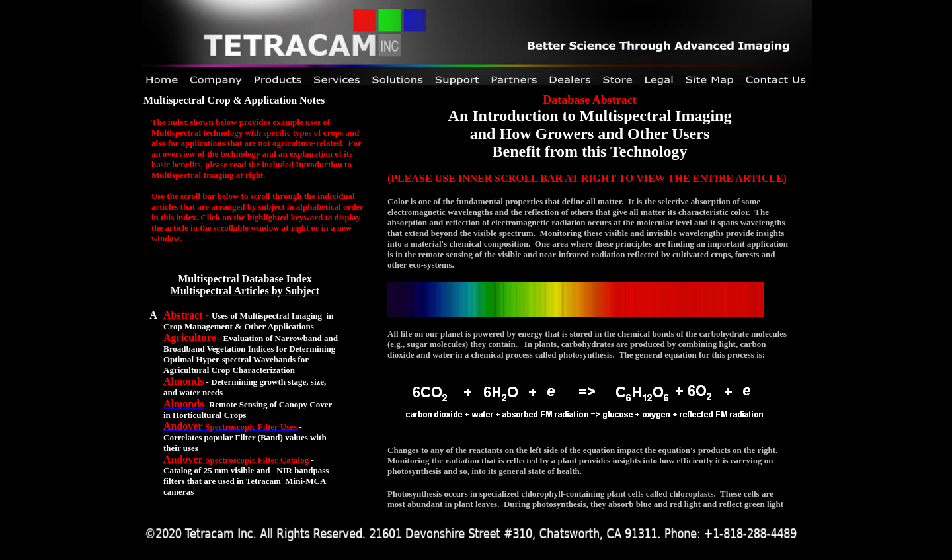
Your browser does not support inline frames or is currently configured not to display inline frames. (584, 299)
